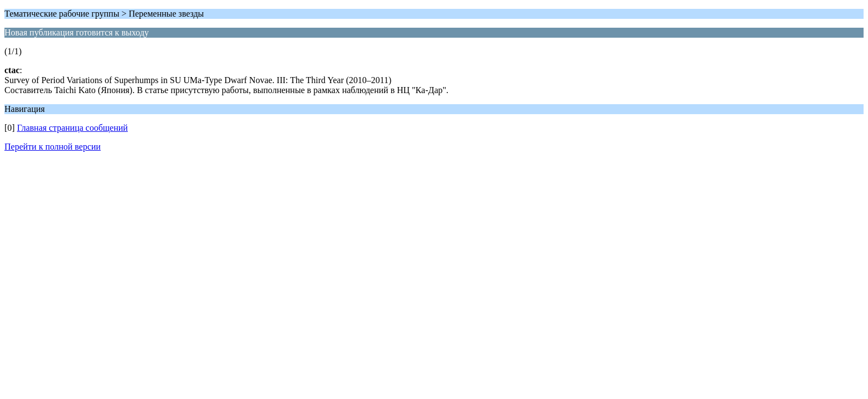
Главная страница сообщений (73, 128)
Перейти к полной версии (53, 147)
